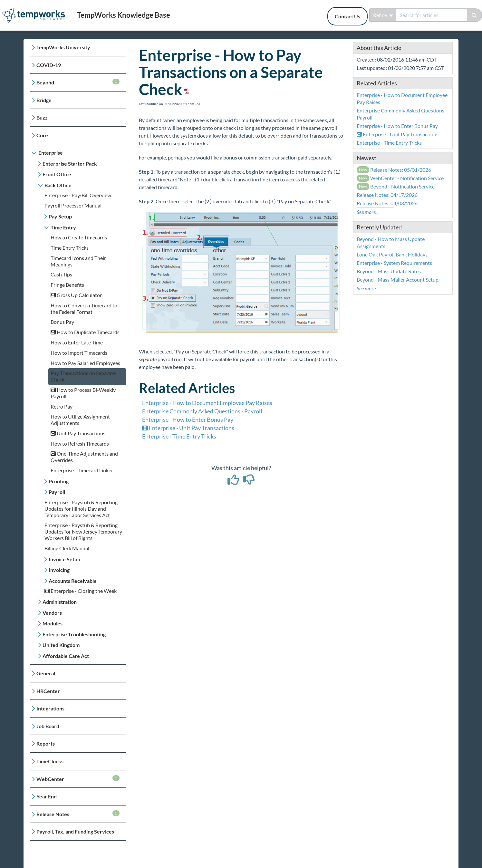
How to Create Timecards (79, 237)
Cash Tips (61, 274)
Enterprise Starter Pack (70, 164)
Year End (47, 796)
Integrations (50, 708)
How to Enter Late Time (77, 342)
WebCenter (78, 779)
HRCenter (48, 691)
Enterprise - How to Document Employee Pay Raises (207, 403)
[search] (432, 15)
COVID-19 (49, 65)
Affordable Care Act (66, 656)
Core (42, 135)
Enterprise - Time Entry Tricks (179, 436)
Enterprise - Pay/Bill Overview (78, 195)
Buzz (42, 117)
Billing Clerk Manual (67, 548)
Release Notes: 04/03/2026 (387, 203)
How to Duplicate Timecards (85, 332)
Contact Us (347, 16)
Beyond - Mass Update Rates (389, 271)
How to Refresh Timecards (80, 444)
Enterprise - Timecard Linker (82, 470)
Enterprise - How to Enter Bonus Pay (188, 420)
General (46, 673)
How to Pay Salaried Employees (85, 363)
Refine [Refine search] (383, 15)
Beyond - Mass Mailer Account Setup (398, 280)
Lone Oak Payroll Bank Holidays (392, 254)
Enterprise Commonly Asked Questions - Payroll (202, 411)
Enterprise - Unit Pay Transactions (188, 428)
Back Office (58, 185)
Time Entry (63, 227)
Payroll (57, 492)
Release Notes (78, 814)
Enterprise (51, 153)
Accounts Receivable (73, 581)
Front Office (57, 174)
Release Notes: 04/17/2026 (387, 195)
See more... (368, 212)
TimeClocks (50, 761)
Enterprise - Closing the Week (81, 591)
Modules (53, 623)
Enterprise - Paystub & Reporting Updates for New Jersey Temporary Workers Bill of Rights (83, 531)
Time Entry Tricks (70, 248)
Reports (46, 743)
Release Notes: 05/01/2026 (394, 170)
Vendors (52, 613)
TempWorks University (63, 47)
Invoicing (59, 570)
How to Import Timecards (79, 353)
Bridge (44, 100)
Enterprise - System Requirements (394, 263)
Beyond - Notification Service (396, 186)
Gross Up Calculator (76, 295)
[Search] (474, 15)
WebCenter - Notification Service (400, 178)
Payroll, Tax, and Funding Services (75, 831)
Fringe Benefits (67, 285)
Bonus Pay (62, 322)
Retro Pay (62, 406)
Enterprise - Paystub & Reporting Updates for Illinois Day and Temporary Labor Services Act (81, 509)
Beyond (78, 82)
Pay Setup (60, 216)
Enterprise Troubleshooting (74, 634)
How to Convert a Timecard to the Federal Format (84, 309)
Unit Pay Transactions (78, 433)
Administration (60, 602)
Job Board (48, 726)
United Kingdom (61, 645)
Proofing (59, 481)
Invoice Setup (64, 559)
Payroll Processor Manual (73, 205)
